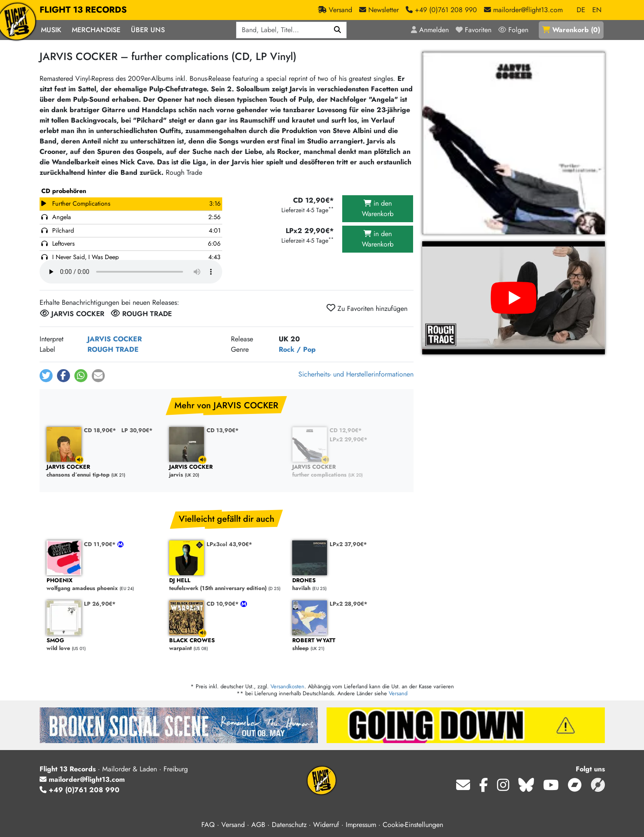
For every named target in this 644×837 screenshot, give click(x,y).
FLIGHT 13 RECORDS (83, 10)
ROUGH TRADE (113, 349)
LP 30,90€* (137, 430)
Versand (398, 693)
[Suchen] (338, 30)
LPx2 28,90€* (349, 604)
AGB (258, 825)
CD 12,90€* (346, 430)
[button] (46, 376)
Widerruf (326, 825)
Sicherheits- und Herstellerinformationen (356, 374)
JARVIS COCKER (115, 339)
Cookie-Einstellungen (413, 825)
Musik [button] (51, 30)
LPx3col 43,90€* (229, 544)
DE (581, 10)
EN (597, 10)
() (571, 30)
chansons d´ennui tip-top (104, 471)
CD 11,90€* (101, 544)
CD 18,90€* (100, 430)
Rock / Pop (297, 349)
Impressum (361, 825)
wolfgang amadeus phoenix (104, 585)
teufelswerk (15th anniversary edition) (226, 585)
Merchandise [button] (96, 30)
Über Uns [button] (148, 30)
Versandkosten (287, 686)
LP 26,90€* (100, 604)
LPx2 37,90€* (348, 544)
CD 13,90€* (223, 430)
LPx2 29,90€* (349, 439)
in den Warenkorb (378, 208)
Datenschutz (289, 825)
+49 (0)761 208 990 (80, 790)
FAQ (208, 825)
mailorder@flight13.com (82, 779)
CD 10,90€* (224, 604)
